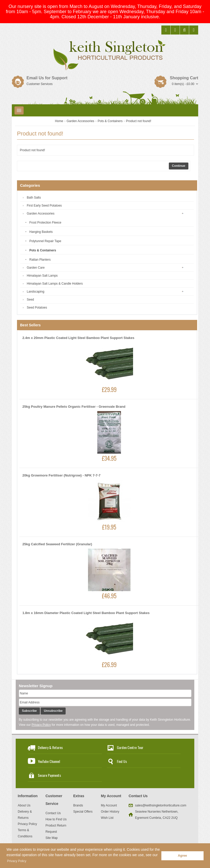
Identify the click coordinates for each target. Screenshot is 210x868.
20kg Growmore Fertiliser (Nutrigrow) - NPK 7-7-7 (61, 475)
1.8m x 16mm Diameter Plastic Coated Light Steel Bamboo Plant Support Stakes (86, 613)
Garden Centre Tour (130, 747)
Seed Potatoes (37, 308)
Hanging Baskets (41, 232)
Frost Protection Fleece (45, 223)
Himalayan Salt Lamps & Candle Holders (55, 284)
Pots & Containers (110, 121)
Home (59, 121)
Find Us (122, 761)
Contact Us (53, 813)
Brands (78, 805)
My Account (109, 805)
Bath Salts (34, 198)
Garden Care (36, 268)
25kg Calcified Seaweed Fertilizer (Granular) (57, 544)
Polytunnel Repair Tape (45, 241)
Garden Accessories (80, 121)
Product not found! (139, 121)
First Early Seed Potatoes (44, 206)
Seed (30, 300)
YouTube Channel (49, 761)
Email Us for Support (47, 78)
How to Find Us (56, 819)
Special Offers (83, 812)
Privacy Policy (41, 725)
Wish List (107, 818)
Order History (110, 812)
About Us (24, 805)
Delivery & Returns (50, 747)
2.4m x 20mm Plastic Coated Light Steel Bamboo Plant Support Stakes (78, 338)
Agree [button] (182, 856)
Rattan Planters (40, 260)
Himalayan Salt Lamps (42, 276)
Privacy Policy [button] (17, 861)
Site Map (52, 838)
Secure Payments (49, 775)
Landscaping (36, 292)
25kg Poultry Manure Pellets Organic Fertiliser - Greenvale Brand (74, 407)
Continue (179, 166)
